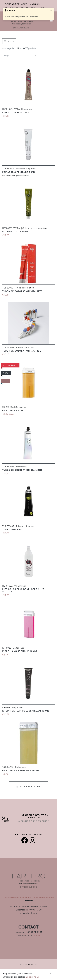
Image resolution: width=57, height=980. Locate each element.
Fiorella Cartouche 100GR (20, 651)
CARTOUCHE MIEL (13, 410)
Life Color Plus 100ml (17, 112)
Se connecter (14, 7)
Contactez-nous (16, 4)
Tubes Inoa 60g (12, 529)
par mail (36, 935)
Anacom (33, 964)
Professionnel (36, 7)
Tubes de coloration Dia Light (22, 470)
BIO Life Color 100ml (16, 231)
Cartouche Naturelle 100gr (21, 770)
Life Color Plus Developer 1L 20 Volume (23, 590)
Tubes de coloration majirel (22, 351)
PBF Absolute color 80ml (19, 172)
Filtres (9, 41)
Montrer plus (28, 786)
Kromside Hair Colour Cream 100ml (26, 711)
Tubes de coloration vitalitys (22, 291)
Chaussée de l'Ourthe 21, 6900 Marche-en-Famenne (29, 897)
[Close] (51, 10)
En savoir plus (33, 977)
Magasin (35, 4)
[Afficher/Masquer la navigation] (51, 21)
